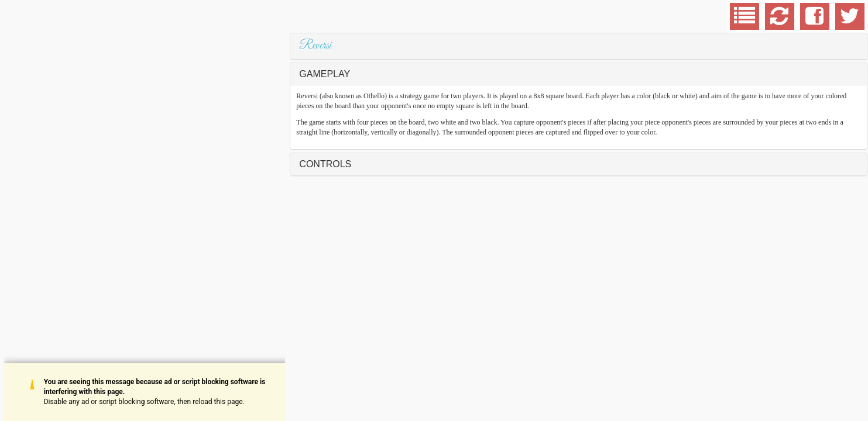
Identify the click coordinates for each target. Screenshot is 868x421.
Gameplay (325, 74)
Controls (325, 164)
